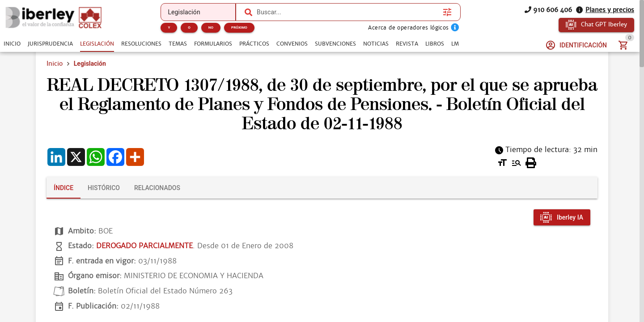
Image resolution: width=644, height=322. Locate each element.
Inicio (55, 64)
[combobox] (347, 12)
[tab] (12, 44)
